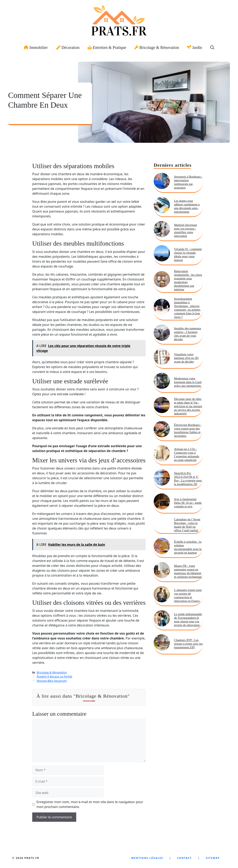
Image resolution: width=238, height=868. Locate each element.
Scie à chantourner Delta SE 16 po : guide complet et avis (188, 503)
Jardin (195, 47)
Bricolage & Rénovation (157, 47)
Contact (184, 858)
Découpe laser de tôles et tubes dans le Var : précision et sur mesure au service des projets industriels (188, 406)
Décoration (68, 47)
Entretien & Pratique (107, 47)
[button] (212, 47)
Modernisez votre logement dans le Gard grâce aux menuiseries (188, 382)
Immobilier (36, 47)
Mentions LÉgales (147, 858)
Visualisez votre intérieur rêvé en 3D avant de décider (186, 358)
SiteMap (213, 858)
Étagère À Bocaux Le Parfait (55, 676)
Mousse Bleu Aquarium (52, 681)
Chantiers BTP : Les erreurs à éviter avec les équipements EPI (188, 644)
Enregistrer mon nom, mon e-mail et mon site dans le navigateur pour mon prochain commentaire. (90, 804)
